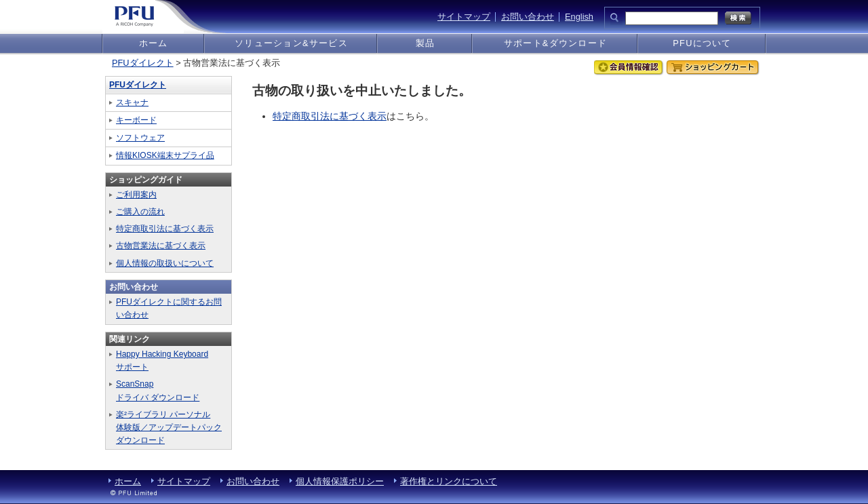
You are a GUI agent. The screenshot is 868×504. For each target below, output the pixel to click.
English (579, 17)
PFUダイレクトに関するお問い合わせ (169, 308)
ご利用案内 (136, 195)
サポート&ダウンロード (556, 43)
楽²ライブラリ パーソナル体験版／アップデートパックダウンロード (169, 427)
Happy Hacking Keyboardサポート (162, 361)
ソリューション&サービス (291, 43)
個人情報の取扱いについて (165, 263)
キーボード (136, 120)
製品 (426, 43)
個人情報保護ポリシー (340, 481)
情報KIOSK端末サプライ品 (165, 155)
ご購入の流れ (140, 212)
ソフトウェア (140, 138)
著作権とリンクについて (449, 481)
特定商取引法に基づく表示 (330, 116)
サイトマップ (464, 17)
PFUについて (702, 43)
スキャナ (132, 102)
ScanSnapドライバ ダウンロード (158, 390)
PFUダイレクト (143, 63)
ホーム (154, 43)
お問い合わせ (528, 17)
